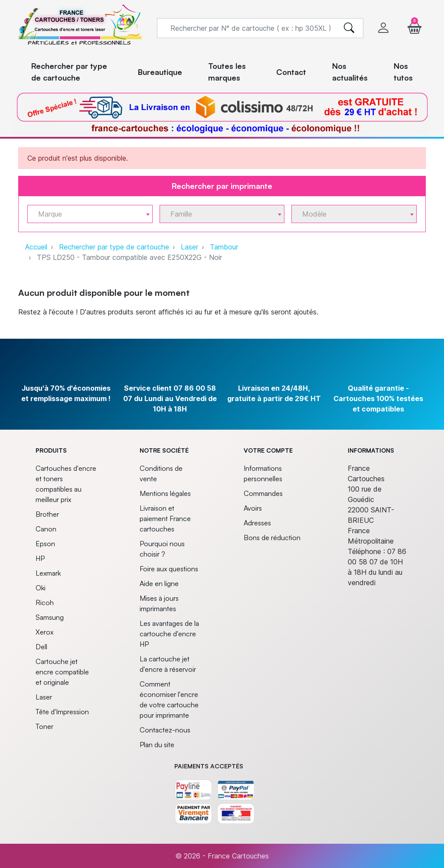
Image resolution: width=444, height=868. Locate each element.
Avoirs (253, 508)
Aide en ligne (159, 583)
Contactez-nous (165, 730)
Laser (189, 247)
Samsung (50, 617)
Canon (46, 529)
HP (40, 558)
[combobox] (90, 214)
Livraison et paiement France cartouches (165, 518)
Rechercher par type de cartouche (114, 247)
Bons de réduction (272, 538)
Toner (44, 726)
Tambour (224, 247)
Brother (47, 514)
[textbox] (87, 214)
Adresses (257, 523)
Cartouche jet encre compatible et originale (62, 672)
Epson (45, 544)
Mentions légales (165, 493)
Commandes (263, 493)
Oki (41, 588)
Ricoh (45, 602)
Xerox (44, 632)
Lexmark (48, 573)
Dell (41, 647)
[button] (415, 28)
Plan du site (157, 745)
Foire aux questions (169, 569)
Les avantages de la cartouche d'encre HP (169, 634)
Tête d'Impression (62, 712)
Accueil (36, 247)
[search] (349, 28)
